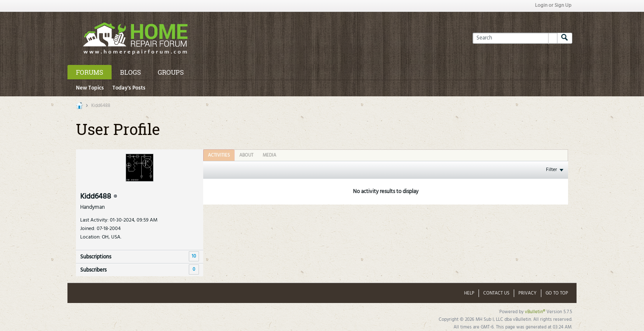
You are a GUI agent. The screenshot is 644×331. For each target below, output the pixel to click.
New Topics (90, 88)
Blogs (130, 72)
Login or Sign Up (553, 6)
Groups (171, 72)
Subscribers (93, 270)
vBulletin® (535, 312)
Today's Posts (129, 88)
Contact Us (496, 293)
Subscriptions (96, 257)
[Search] (515, 38)
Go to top (557, 293)
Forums (90, 72)
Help (469, 293)
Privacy (528, 293)
